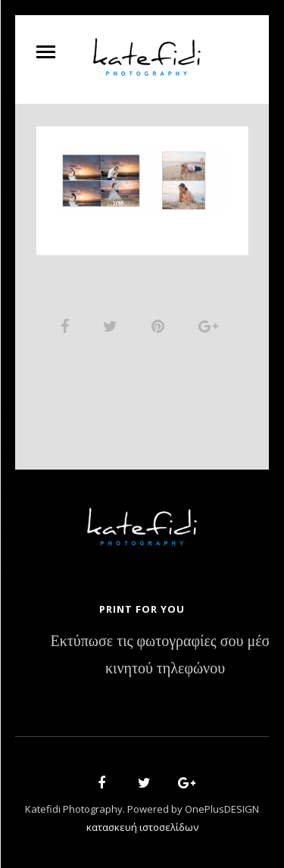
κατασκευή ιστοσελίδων (142, 827)
